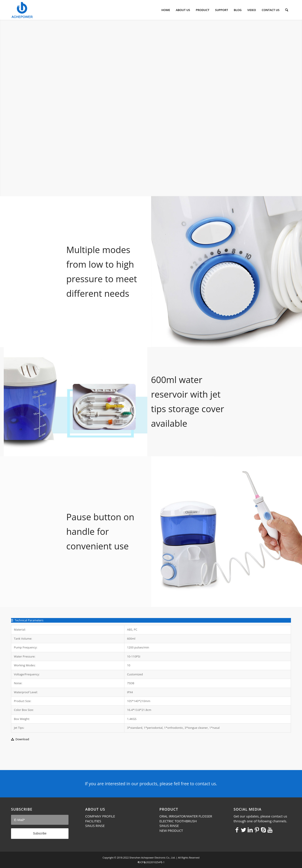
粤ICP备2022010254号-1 (151, 862)
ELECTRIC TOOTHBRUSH (178, 821)
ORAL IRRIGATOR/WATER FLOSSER (186, 816)
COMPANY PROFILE (100, 816)
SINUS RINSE (95, 826)
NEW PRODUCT (171, 830)
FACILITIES (93, 821)
